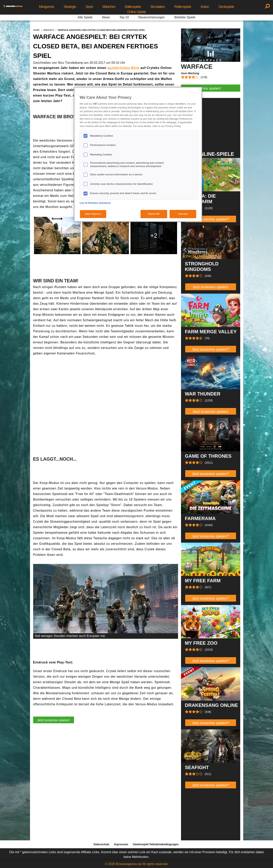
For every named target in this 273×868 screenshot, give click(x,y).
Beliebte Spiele (185, 17)
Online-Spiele (136, 12)
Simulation (157, 7)
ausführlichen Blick (123, 68)
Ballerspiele (133, 7)
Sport (89, 7)
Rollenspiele (183, 7)
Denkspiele (226, 7)
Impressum (121, 844)
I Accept (183, 214)
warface (49, 30)
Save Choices (93, 214)
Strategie (70, 7)
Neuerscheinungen (152, 17)
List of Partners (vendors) (95, 203)
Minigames (46, 7)
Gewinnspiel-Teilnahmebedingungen (156, 844)
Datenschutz (101, 844)
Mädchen (109, 7)
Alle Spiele (85, 17)
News (106, 17)
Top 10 (124, 17)
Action (205, 7)
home (36, 30)
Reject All (154, 214)
